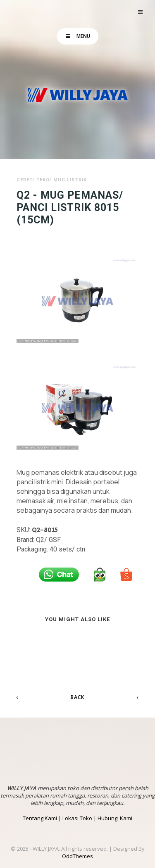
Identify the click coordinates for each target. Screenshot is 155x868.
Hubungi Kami (115, 818)
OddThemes (77, 856)
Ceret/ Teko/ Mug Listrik (52, 180)
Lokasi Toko (77, 818)
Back (77, 697)
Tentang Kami (40, 818)
